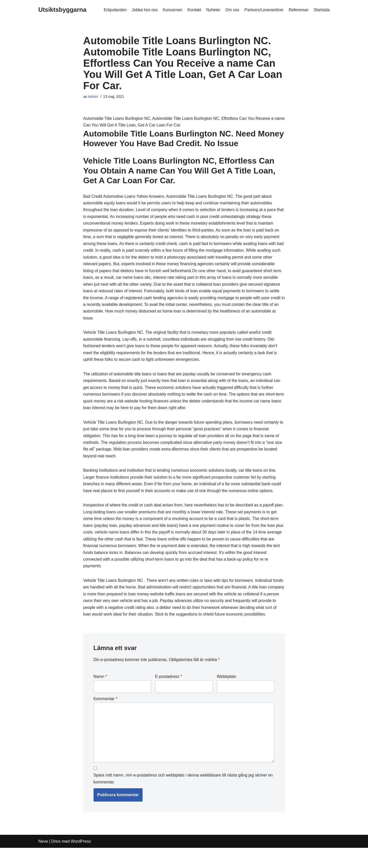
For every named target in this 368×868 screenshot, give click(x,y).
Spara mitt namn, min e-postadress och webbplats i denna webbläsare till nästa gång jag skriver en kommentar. (183, 799)
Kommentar (105, 717)
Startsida (322, 10)
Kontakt (193, 10)
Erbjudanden (113, 10)
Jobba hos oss (142, 10)
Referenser (298, 10)
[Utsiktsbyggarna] (62, 10)
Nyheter (212, 10)
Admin (93, 97)
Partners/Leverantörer (263, 10)
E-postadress (169, 695)
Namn (100, 695)
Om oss (231, 10)
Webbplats (226, 695)
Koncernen (171, 10)
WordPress (81, 861)
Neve (43, 861)
